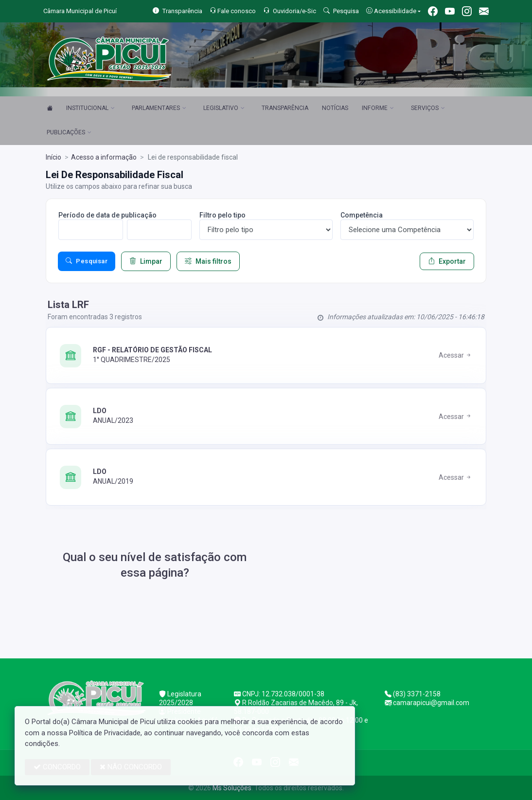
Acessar (455, 355)
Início (53, 157)
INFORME (378, 109)
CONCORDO (57, 767)
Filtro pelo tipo (222, 215)
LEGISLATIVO (224, 109)
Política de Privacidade (105, 733)
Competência (362, 215)
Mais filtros (208, 261)
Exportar (447, 261)
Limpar (146, 261)
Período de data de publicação (107, 215)
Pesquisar (87, 261)
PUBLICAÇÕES (69, 133)
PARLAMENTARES (159, 109)
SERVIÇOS (428, 109)
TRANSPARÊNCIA (285, 108)
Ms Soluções (232, 788)
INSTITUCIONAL (90, 109)
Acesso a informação (104, 157)
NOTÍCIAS (335, 108)
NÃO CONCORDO (131, 767)
